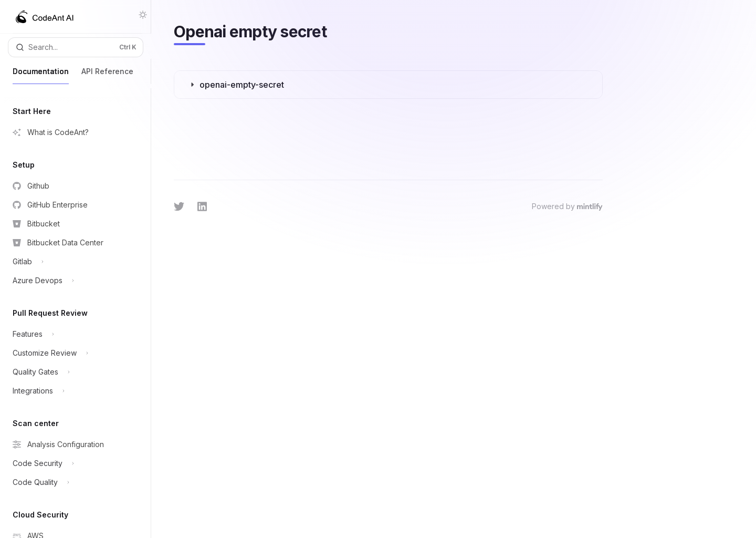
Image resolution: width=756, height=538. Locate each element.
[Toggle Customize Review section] (72, 353)
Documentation (41, 75)
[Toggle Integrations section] (72, 391)
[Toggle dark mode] (143, 15)
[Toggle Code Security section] (72, 463)
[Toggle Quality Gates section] (72, 372)
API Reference (107, 75)
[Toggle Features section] (72, 334)
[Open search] (76, 47)
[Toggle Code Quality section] (72, 482)
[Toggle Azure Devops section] (72, 281)
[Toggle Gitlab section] (72, 262)
